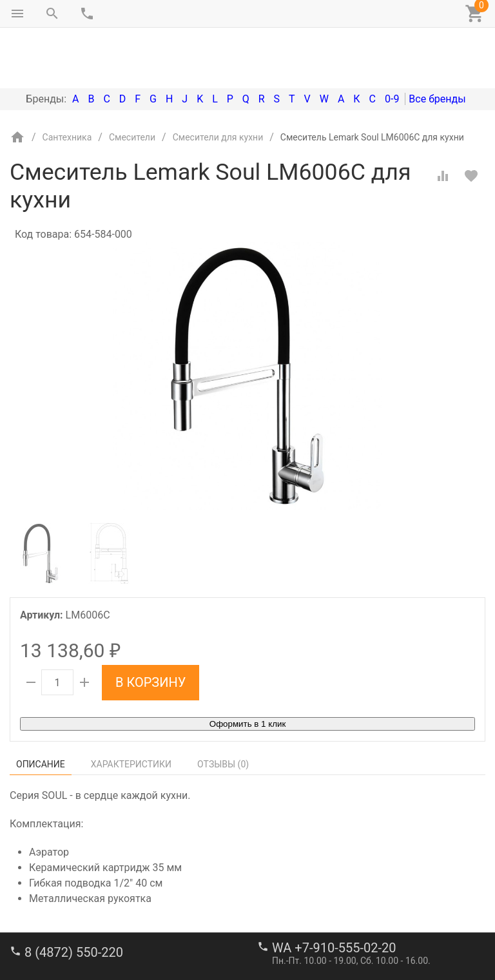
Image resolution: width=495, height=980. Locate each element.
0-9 (392, 45)
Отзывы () (223, 710)
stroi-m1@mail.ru (59, 938)
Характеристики (131, 710)
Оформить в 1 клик (247, 670)
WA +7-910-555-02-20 (334, 894)
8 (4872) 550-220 (74, 898)
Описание (41, 710)
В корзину (150, 628)
